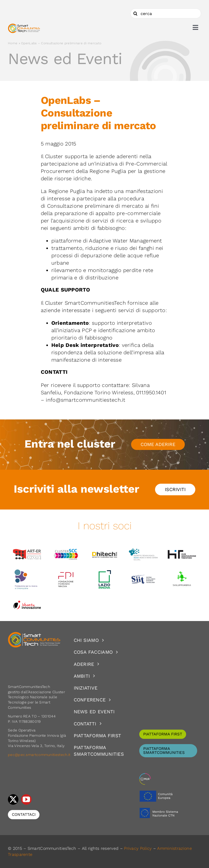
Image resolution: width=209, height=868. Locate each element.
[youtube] (26, 799)
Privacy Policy (138, 848)
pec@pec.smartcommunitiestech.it (40, 755)
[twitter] (13, 799)
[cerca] (166, 13)
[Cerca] (135, 13)
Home (13, 43)
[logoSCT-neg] (34, 634)
